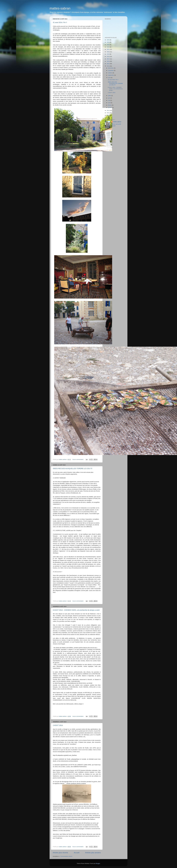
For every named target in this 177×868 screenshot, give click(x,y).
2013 (108, 110)
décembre (111, 68)
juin (109, 98)
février (110, 105)
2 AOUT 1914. (58, 725)
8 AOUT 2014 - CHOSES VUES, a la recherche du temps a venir (76, 610)
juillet (110, 96)
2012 (108, 113)
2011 (108, 115)
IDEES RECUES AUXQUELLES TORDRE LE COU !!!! (73, 469)
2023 (108, 45)
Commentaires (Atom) (66, 856)
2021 (108, 49)
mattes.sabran (117, 122)
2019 (108, 54)
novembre (111, 70)
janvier (110, 107)
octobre (110, 73)
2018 (108, 56)
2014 (108, 66)
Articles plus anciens (93, 853)
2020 (108, 52)
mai (109, 100)
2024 (108, 42)
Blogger (98, 863)
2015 (108, 64)
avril (109, 103)
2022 (108, 47)
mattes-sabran (60, 8)
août (109, 78)
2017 (108, 59)
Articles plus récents (60, 853)
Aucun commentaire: (78, 459)
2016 (108, 61)
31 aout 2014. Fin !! (60, 22)
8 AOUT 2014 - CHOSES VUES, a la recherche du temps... (115, 89)
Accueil (77, 853)
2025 (108, 40)
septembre (111, 75)
